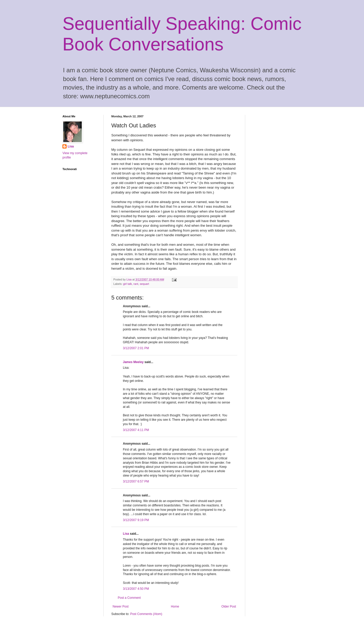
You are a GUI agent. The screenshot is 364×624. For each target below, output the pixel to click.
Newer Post (121, 607)
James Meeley (133, 362)
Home (175, 607)
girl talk (128, 284)
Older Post (229, 607)
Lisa (126, 534)
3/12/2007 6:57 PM (136, 481)
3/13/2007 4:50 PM (136, 589)
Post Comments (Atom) (146, 614)
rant (136, 284)
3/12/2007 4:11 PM (136, 430)
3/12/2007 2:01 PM (136, 348)
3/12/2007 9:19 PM (136, 520)
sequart (144, 284)
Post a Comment (129, 598)
